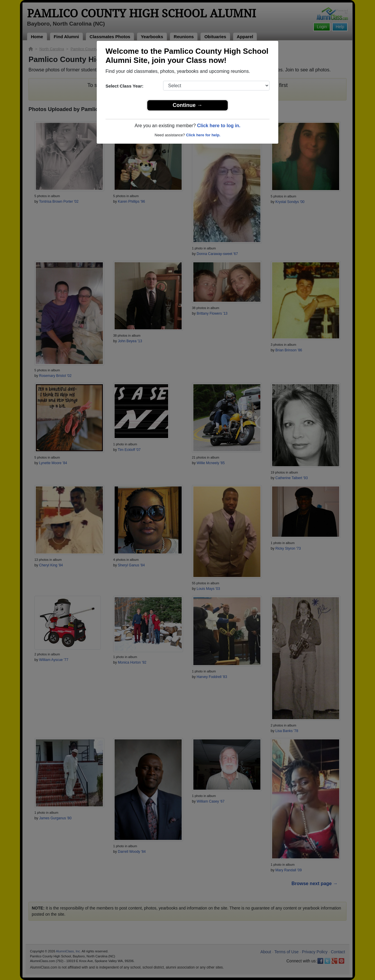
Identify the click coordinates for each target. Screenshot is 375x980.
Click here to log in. (219, 126)
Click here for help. (203, 135)
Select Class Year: (124, 86)
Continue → (188, 105)
